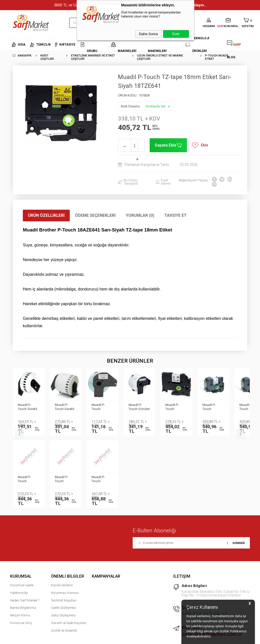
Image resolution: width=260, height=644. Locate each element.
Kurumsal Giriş (21, 623)
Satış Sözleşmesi (63, 615)
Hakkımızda (19, 593)
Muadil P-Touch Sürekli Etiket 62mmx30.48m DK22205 (65, 407)
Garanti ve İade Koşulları (69, 623)
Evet (176, 34)
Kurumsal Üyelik (22, 585)
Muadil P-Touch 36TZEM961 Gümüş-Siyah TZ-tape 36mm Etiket (213, 407)
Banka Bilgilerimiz (23, 608)
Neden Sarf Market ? (25, 600)
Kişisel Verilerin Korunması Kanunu (65, 589)
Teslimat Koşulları (64, 600)
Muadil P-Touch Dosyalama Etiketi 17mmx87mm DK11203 (101, 407)
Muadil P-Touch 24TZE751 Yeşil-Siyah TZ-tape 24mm (176, 407)
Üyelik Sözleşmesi (64, 608)
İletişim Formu (20, 615)
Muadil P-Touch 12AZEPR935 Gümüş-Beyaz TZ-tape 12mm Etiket (28, 479)
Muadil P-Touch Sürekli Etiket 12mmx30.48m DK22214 (28, 407)
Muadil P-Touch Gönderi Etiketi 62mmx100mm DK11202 (139, 407)
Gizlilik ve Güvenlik (64, 630)
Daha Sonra (149, 34)
